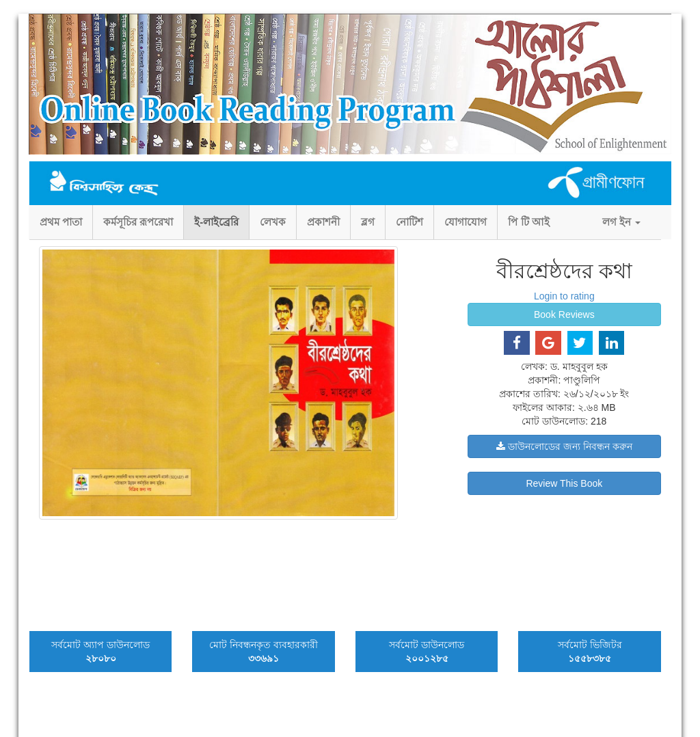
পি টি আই (528, 222)
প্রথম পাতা (61, 222)
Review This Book (564, 483)
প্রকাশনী (323, 222)
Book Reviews (564, 314)
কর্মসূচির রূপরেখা (138, 222)
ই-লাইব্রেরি (216, 222)
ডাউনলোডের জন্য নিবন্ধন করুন (564, 446)
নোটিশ (409, 222)
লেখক (273, 222)
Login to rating (564, 296)
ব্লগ (368, 222)
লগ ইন (621, 222)
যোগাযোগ (466, 222)
